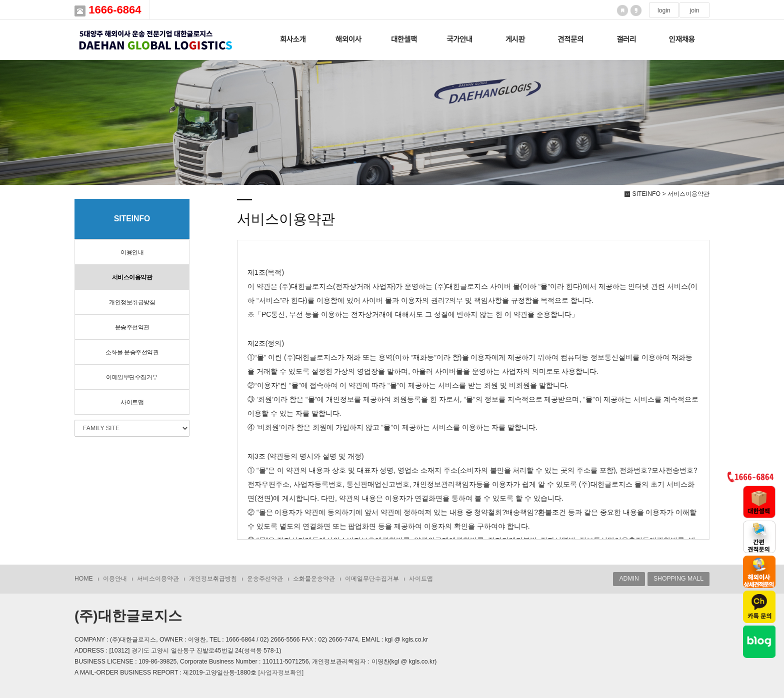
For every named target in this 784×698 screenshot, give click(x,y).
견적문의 (570, 39)
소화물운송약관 (314, 579)
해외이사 (348, 39)
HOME (84, 579)
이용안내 (132, 252)
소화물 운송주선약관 (132, 352)
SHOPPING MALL (678, 579)
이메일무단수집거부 (132, 377)
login (664, 10)
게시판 (515, 39)
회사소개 (293, 39)
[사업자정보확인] (281, 673)
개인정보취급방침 (132, 302)
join (694, 10)
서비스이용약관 (132, 277)
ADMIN (629, 579)
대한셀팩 (404, 39)
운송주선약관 (132, 327)
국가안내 (459, 39)
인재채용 (682, 39)
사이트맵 (132, 402)
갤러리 (626, 39)
